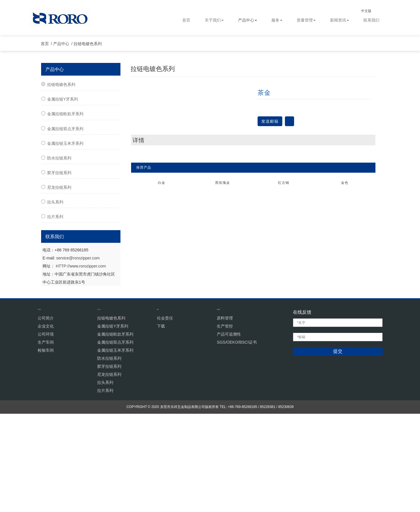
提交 (338, 450)
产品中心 (248, 20)
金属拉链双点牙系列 (65, 224)
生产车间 (46, 440)
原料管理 (225, 416)
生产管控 (225, 424)
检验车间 (46, 449)
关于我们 (214, 20)
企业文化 (46, 424)
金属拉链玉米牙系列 (65, 238)
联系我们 (371, 20)
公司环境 (46, 432)
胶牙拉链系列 (59, 268)
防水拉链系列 (59, 253)
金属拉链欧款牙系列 (65, 209)
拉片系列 (55, 312)
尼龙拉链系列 (59, 282)
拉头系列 (55, 297)
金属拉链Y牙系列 (63, 194)
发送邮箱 (270, 216)
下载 (161, 424)
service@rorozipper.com (78, 353)
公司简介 (46, 416)
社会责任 (165, 416)
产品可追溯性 (229, 432)
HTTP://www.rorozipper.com (81, 361)
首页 (186, 20)
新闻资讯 (340, 20)
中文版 (371, 11)
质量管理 (306, 20)
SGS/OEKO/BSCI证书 (237, 440)
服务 (277, 20)
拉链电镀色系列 (90, 139)
